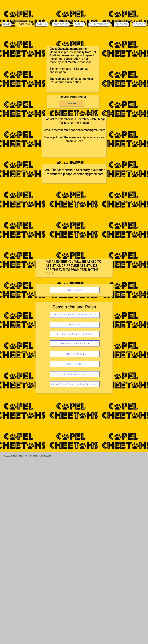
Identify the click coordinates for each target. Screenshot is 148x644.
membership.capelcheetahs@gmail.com (79, 130)
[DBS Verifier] (75, 325)
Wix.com (48, 456)
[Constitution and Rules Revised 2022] (75, 315)
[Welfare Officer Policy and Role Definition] (75, 384)
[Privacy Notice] (75, 364)
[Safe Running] (75, 290)
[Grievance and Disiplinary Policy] (75, 334)
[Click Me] (71, 104)
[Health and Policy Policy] (75, 343)
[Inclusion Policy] (75, 354)
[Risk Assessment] (75, 374)
